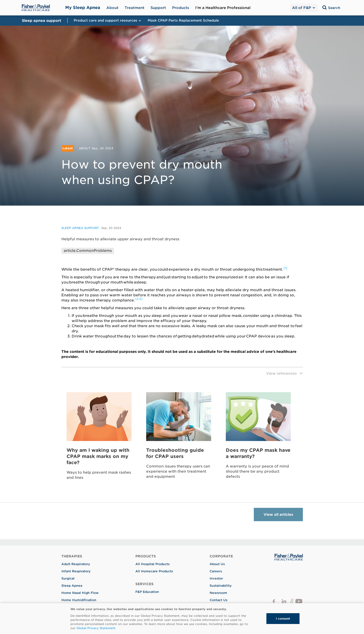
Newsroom (218, 593)
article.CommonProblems (88, 251)
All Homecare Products (154, 571)
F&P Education (147, 592)
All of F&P (303, 8)
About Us (217, 564)
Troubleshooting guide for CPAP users (175, 453)
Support (158, 8)
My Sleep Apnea (83, 8)
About (112, 8)
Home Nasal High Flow (80, 593)
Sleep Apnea (72, 586)
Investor (216, 578)
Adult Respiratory (76, 564)
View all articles (278, 514)
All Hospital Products (152, 564)
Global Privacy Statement (96, 628)
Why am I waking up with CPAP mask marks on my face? (98, 456)
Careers (216, 571)
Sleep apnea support (80, 228)
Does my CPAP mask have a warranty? (258, 453)
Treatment (134, 8)
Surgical (68, 578)
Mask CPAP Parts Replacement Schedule (183, 20)
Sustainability (221, 586)
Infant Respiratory (76, 571)
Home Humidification (79, 600)
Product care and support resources (108, 20)
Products (181, 8)
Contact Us (218, 600)
